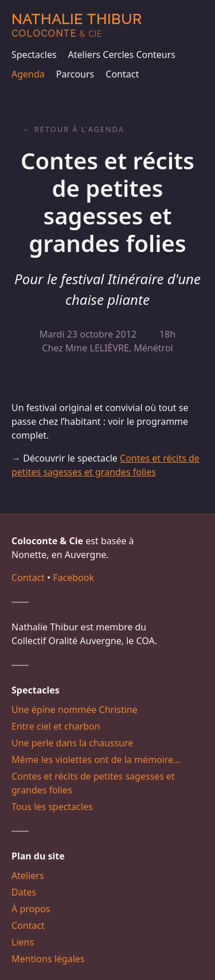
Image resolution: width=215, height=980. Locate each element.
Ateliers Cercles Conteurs (122, 55)
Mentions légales (48, 959)
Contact (122, 74)
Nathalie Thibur (77, 25)
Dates (24, 892)
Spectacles (34, 55)
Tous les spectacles (52, 807)
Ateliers (28, 876)
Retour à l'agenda (79, 129)
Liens (23, 942)
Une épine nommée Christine (75, 710)
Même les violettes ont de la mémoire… (96, 760)
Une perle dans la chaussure (72, 743)
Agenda (28, 74)
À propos (31, 909)
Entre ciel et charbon (56, 726)
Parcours (75, 74)
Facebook (73, 578)
